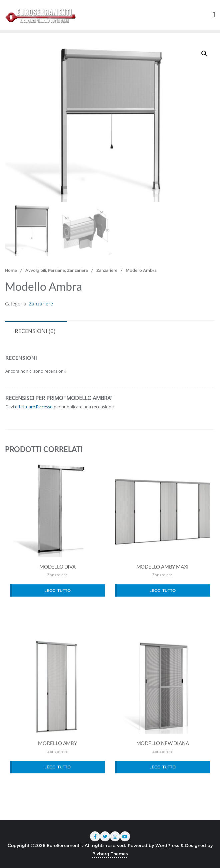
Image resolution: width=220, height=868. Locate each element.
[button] (204, 54)
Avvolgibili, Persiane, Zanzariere (57, 270)
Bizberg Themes (110, 854)
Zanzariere (107, 270)
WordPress (167, 845)
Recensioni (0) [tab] (35, 331)
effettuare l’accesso (34, 407)
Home (11, 270)
